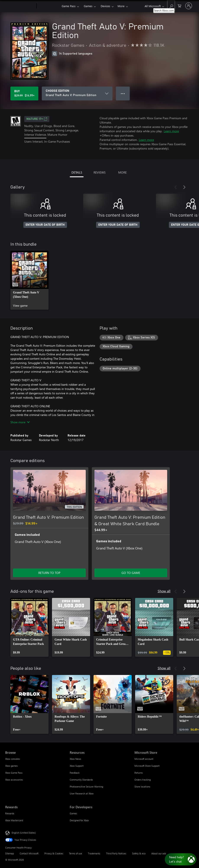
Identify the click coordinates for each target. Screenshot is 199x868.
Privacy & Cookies (54, 853)
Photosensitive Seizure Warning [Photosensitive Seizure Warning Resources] (86, 787)
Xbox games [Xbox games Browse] (11, 766)
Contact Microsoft (29, 853)
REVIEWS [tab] (99, 172)
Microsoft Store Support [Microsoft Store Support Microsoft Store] (147, 766)
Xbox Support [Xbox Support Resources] (77, 766)
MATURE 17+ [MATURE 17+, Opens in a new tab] (37, 119)
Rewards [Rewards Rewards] (10, 813)
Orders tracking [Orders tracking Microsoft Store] (143, 780)
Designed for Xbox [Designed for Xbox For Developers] (79, 820)
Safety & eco (139, 853)
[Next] (184, 187)
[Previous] (176, 187)
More (121, 6)
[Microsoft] (20, 6)
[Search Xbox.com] (171, 6)
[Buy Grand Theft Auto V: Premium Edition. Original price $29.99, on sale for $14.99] (24, 93)
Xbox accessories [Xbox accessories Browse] (14, 780)
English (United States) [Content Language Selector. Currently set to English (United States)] (24, 833)
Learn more (171, 131)
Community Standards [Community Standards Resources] (81, 780)
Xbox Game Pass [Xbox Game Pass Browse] (14, 773)
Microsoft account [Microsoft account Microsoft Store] (144, 759)
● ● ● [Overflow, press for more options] (123, 93)
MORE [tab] (122, 172)
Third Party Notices (116, 853)
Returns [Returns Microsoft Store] (139, 773)
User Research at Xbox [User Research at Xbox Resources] (82, 793)
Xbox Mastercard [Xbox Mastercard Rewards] (14, 820)
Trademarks (94, 853)
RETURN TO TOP (49, 573)
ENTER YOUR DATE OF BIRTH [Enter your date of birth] (45, 225)
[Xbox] (49, 6)
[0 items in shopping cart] (180, 6)
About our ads (159, 853)
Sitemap (10, 853)
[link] (29, 280)
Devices (105, 6)
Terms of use (76, 853)
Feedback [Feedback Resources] (75, 773)
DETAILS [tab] (77, 172)
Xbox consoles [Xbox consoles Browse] (13, 759)
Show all (164, 591)
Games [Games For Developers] (73, 813)
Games (88, 6)
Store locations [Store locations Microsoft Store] (142, 787)
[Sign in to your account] (189, 6)
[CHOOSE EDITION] (77, 93)
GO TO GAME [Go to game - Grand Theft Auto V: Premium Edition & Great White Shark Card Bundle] (131, 573)
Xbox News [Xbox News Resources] (75, 759)
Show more (20, 422)
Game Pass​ (69, 6)
